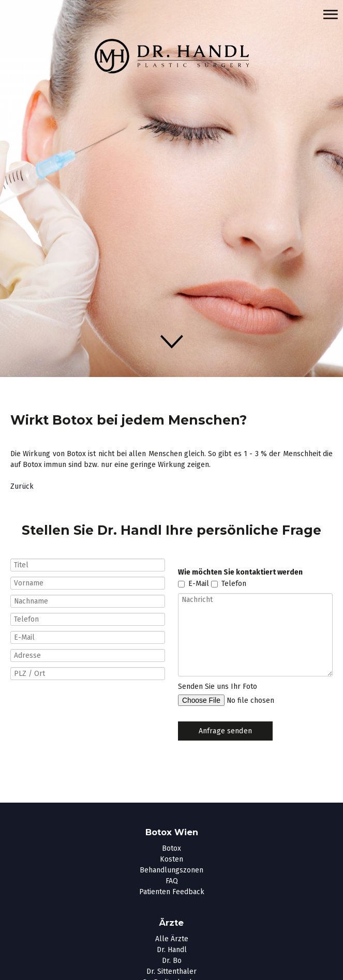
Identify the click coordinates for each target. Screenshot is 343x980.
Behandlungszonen (172, 870)
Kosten (172, 859)
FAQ (172, 881)
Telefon (234, 584)
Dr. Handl (172, 950)
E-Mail (199, 584)
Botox (172, 848)
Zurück (22, 486)
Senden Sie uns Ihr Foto (218, 687)
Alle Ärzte (172, 939)
